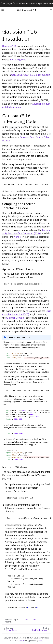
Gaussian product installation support (31, 75)
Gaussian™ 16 (9, 46)
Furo (41, 640)
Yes (26, 620)
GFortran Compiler (16, 318)
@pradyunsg (33, 640)
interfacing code (18, 60)
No (35, 620)
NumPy (18, 237)
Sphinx (21, 640)
